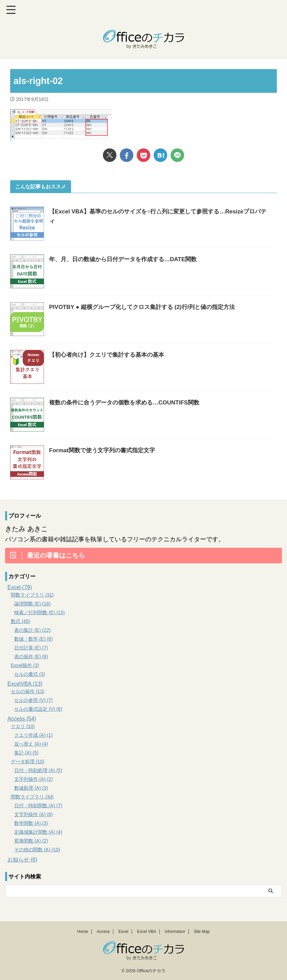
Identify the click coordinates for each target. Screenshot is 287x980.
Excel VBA (147, 931)
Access (103, 931)
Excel (123, 931)
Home (83, 931)
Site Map (202, 931)
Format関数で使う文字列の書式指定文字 (105, 450)
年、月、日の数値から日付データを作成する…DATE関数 (127, 259)
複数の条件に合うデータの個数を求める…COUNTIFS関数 (129, 402)
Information (175, 931)
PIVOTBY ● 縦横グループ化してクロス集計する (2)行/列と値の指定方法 (148, 307)
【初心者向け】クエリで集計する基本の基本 (110, 355)
